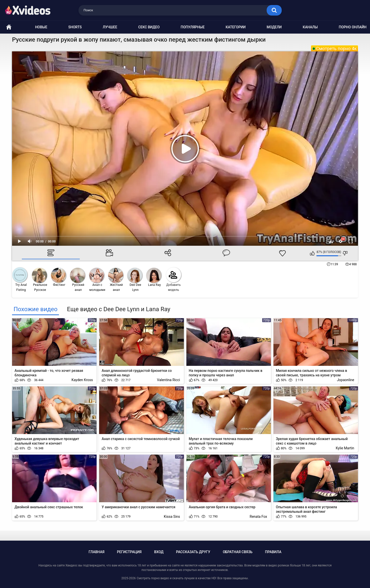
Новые (41, 27)
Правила (273, 552)
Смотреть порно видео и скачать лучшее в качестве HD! (176, 578)
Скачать (331, 241)
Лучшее (110, 27)
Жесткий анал (116, 280)
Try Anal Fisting (20, 279)
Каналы (310, 27)
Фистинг (58, 277)
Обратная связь (238, 552)
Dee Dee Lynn (135, 280)
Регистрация (129, 552)
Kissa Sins (172, 517)
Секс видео (149, 27)
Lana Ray (154, 277)
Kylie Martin (345, 448)
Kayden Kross (82, 380)
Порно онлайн (353, 27)
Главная (96, 552)
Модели (274, 27)
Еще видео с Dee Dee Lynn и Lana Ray (119, 309)
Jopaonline (346, 380)
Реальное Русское (40, 280)
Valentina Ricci (169, 380)
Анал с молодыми (97, 280)
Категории (236, 27)
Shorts (75, 27)
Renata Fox (258, 517)
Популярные (193, 27)
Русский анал (78, 280)
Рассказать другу (193, 552)
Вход (159, 552)
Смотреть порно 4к (336, 49)
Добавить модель (174, 279)
